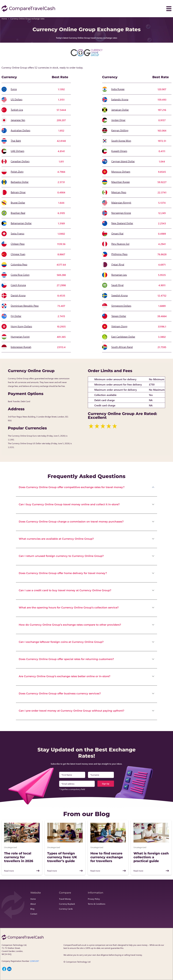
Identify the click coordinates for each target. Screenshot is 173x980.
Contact (34, 914)
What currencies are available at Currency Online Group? (56, 539)
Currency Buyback (67, 904)
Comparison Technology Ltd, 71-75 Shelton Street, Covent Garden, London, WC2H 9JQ (14, 950)
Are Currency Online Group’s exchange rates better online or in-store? (65, 676)
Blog (32, 909)
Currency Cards (66, 909)
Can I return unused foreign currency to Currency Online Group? (61, 556)
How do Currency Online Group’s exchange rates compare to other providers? (70, 625)
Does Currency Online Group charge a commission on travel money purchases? (71, 522)
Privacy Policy (94, 899)
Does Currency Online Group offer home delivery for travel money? (63, 573)
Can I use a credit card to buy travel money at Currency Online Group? (65, 590)
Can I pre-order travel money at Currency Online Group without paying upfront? (72, 711)
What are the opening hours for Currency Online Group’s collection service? (69, 608)
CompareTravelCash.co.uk (75, 945)
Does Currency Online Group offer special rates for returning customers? (66, 659)
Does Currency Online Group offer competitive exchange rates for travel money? (72, 487)
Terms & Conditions (97, 904)
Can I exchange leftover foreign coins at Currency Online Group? (61, 642)
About (33, 904)
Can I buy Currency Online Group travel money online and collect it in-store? (69, 504)
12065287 (34, 961)
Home (4, 19)
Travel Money (65, 899)
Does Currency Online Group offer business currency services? (60, 693)
